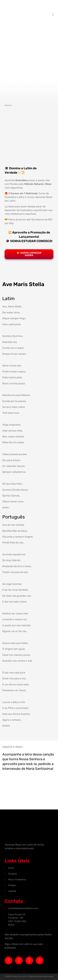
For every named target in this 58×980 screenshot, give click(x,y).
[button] (53, 14)
